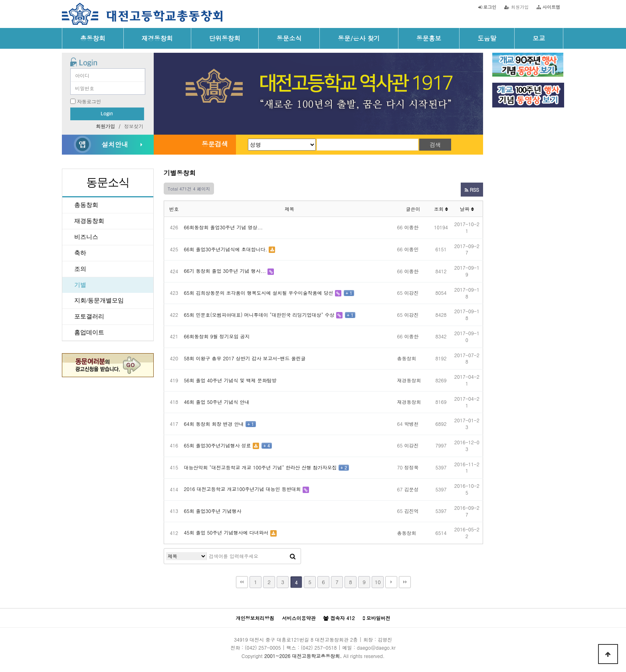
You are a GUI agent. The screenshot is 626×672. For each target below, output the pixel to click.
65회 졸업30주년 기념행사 (213, 511)
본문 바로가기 (0, 0)
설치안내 (115, 144)
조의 (80, 269)
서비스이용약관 (299, 618)
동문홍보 (429, 38)
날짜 (467, 209)
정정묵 (412, 467)
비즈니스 (86, 237)
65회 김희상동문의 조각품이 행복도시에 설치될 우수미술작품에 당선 (259, 293)
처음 (242, 582)
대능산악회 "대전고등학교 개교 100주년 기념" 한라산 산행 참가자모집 (261, 467)
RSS (472, 190)
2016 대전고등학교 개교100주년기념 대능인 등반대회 (243, 489)
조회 (441, 209)
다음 (391, 582)
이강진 (412, 293)
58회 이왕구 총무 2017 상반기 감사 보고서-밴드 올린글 (245, 358)
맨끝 (405, 582)
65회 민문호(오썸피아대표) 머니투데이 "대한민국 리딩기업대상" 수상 (259, 315)
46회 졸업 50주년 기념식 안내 (217, 402)
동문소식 (289, 38)
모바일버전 (377, 618)
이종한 (412, 227)
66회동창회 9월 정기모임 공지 (217, 336)
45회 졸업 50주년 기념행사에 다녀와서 (226, 532)
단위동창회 (225, 38)
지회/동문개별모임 (99, 300)
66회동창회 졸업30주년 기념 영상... (224, 227)
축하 (80, 253)
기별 (80, 285)
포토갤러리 (89, 316)
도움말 (487, 38)
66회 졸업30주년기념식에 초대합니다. (226, 249)
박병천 (412, 424)
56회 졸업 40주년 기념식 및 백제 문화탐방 (230, 380)
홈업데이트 (89, 332)
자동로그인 (89, 101)
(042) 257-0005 (263, 647)
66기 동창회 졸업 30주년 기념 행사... (225, 271)
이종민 (412, 249)
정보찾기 (134, 126)
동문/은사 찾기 (359, 38)
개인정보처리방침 (255, 618)
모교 (539, 38)
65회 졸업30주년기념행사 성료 (218, 445)
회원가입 (516, 7)
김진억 (412, 511)
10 (377, 582)
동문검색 (215, 144)
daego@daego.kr (376, 647)
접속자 (339, 618)
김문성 (412, 489)
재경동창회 (157, 38)
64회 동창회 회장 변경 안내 (214, 424)
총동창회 (93, 38)
